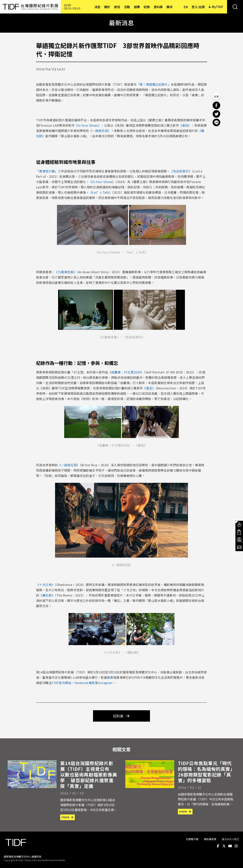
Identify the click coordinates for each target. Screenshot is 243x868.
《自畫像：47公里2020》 (126, 372)
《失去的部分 (179, 171)
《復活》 (185, 125)
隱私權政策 (210, 839)
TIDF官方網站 (61, 683)
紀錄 (147, 7)
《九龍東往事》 (66, 272)
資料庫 (158, 7)
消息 (97, 7)
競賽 (137, 7)
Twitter (224, 846)
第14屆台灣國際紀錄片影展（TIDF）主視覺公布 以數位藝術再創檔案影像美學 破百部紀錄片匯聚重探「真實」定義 (89, 774)
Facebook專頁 (85, 683)
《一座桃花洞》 (100, 131)
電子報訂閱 (239, 547)
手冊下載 (239, 532)
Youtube (230, 846)
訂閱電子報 (192, 839)
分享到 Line (216, 122)
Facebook (218, 846)
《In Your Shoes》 (88, 125)
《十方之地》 (45, 585)
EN (186, 7)
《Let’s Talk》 (101, 192)
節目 (117, 7)
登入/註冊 (198, 7)
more (65, 817)
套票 (110, 677)
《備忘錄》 (47, 595)
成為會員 (239, 525)
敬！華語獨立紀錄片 (154, 84)
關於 (107, 7)
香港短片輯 (47, 171)
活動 (127, 7)
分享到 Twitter (216, 114)
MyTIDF (217, 7)
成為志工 (239, 540)
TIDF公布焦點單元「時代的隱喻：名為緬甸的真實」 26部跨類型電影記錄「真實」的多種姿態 (206, 772)
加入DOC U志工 (231, 839)
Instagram (105, 683)
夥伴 (170, 7)
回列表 (118, 716)
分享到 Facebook (216, 105)
